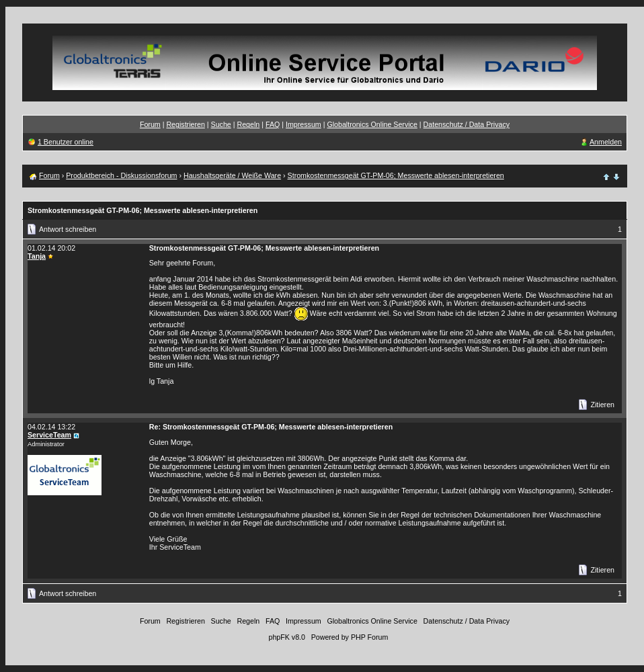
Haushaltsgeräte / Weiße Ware (232, 175)
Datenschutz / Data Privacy (467, 124)
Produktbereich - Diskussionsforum (121, 175)
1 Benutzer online (66, 142)
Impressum (304, 124)
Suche (221, 124)
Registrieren (185, 124)
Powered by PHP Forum (350, 637)
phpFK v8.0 (287, 637)
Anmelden (606, 142)
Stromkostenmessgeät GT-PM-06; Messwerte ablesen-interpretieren (396, 175)
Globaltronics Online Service (372, 124)
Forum (150, 124)
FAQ (273, 124)
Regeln (248, 124)
